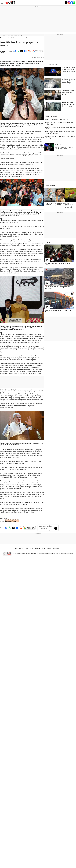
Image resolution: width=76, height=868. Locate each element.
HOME (22, 3)
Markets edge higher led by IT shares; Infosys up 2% (68, 93)
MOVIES (36, 3)
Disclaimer (34, 553)
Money (44, 549)
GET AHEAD (52, 3)
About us (58, 553)
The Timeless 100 (57, 549)
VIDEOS (47, 243)
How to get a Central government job (57, 120)
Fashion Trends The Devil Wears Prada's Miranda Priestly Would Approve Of (61, 137)
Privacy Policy (41, 553)
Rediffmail (38, 549)
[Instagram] (69, 2)
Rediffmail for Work (19, 549)
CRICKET (41, 3)
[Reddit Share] (29, 51)
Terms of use (64, 553)
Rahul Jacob (3, 52)
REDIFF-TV (58, 3)
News (6, 38)
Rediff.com (19, 553)
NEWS (26, 3)
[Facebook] (72, 2)
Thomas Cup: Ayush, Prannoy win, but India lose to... (64, 148)
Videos (49, 549)
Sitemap (47, 553)
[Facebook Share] (25, 51)
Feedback (52, 553)
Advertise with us (26, 553)
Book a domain (30, 549)
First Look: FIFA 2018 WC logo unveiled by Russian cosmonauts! (69, 69)
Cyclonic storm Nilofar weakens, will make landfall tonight (69, 81)
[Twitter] (66, 2)
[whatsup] (75, 2)
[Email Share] (14, 51)
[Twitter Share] (21, 51)
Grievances (71, 553)
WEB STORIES (50, 186)
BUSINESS (31, 3)
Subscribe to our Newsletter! (45, 526)
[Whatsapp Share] (18, 51)
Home (2, 38)
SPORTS (46, 3)
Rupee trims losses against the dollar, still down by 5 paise (69, 104)
